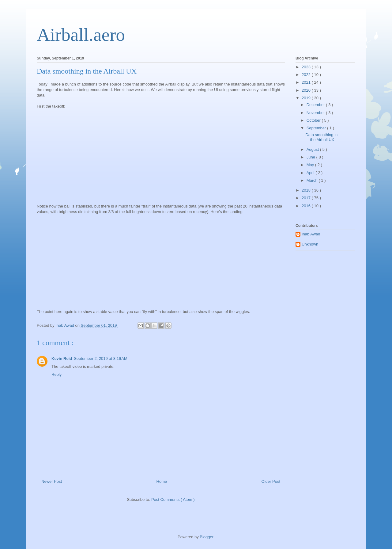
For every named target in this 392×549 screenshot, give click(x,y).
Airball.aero (81, 35)
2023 (307, 67)
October (314, 120)
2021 (307, 82)
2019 (307, 98)
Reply (57, 374)
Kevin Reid (62, 358)
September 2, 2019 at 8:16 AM (101, 358)
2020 (307, 90)
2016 (307, 206)
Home (162, 481)
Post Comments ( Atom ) (173, 499)
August (313, 149)
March (313, 180)
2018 (307, 190)
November (316, 113)
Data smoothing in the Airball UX (321, 137)
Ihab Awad (311, 234)
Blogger (206, 537)
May (311, 165)
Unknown (310, 244)
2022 (307, 75)
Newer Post (52, 481)
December (316, 105)
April (311, 173)
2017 (307, 198)
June (311, 157)
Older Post (271, 481)
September (317, 128)
